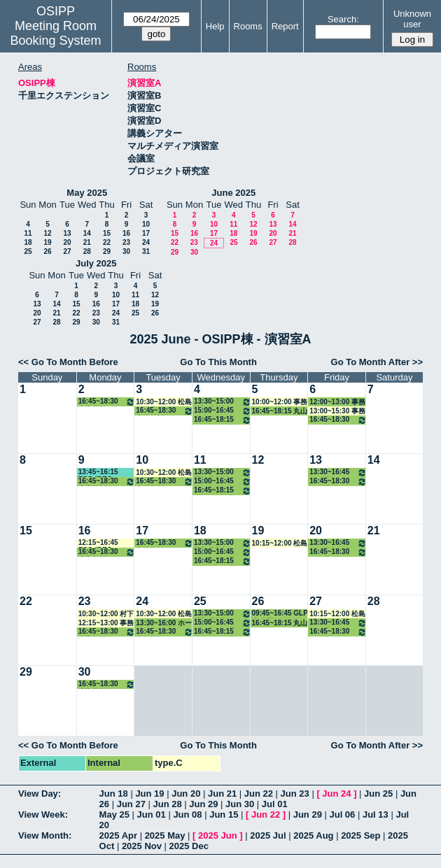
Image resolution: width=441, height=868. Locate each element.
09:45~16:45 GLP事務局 (280, 614)
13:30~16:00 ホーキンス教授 (164, 623)
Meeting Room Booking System (56, 33)
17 (146, 233)
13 (67, 233)
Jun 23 (295, 794)
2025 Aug (313, 835)
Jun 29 (203, 804)
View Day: (40, 794)
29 (107, 251)
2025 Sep (360, 835)
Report (285, 26)
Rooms (248, 26)
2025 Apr (118, 835)
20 (67, 242)
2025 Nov (142, 846)
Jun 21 (222, 794)
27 (67, 251)
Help (215, 26)
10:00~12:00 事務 (280, 402)
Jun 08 (187, 814)
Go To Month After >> (377, 362)
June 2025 (233, 193)
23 (126, 242)
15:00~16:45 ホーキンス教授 (223, 411)
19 (47, 242)
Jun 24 (336, 794)
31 (146, 251)
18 (28, 242)
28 (87, 251)
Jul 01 (275, 804)
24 (146, 242)
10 (146, 224)
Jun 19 (149, 794)
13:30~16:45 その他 (338, 472)
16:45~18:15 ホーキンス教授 (223, 420)
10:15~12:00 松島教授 (280, 543)
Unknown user (412, 19)
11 (28, 233)
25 (28, 251)
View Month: (45, 835)
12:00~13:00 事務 (337, 402)
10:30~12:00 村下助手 (106, 614)
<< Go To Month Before (68, 362)
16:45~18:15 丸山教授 (280, 411)
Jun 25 (378, 794)
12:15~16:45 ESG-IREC (98, 543)
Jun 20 (186, 794)
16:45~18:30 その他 (338, 420)
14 (87, 233)
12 (47, 233)
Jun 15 (224, 814)
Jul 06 (342, 814)
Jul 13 (376, 814)
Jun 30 (240, 804)
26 (47, 251)
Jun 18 (114, 794)
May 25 (114, 814)
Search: (343, 19)
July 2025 (96, 263)
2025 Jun (218, 835)
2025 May (165, 835)
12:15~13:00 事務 (106, 623)
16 (126, 233)
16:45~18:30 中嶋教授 (164, 411)
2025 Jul (268, 835)
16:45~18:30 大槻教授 (107, 402)
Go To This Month (218, 362)
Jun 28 (167, 804)
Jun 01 (152, 814)
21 (87, 242)
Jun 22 (259, 794)
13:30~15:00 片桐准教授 (223, 402)
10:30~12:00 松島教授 (164, 402)
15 (107, 233)
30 (126, 251)
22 (107, 242)
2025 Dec (189, 846)
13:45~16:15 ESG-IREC (98, 472)
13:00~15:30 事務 (337, 411)
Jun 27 (131, 804)
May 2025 (87, 193)
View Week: (43, 814)
